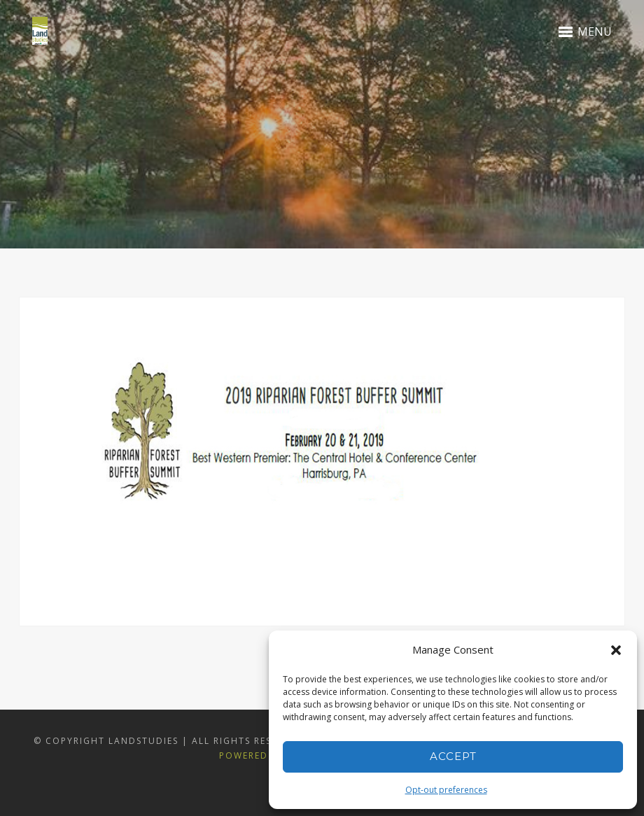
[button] (616, 650)
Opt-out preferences (446, 790)
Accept (453, 756)
